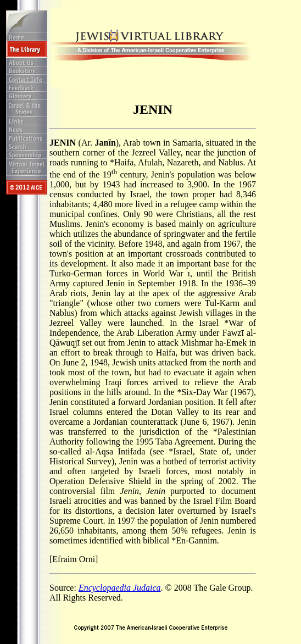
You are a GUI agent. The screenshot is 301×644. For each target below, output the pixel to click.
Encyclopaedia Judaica (120, 588)
